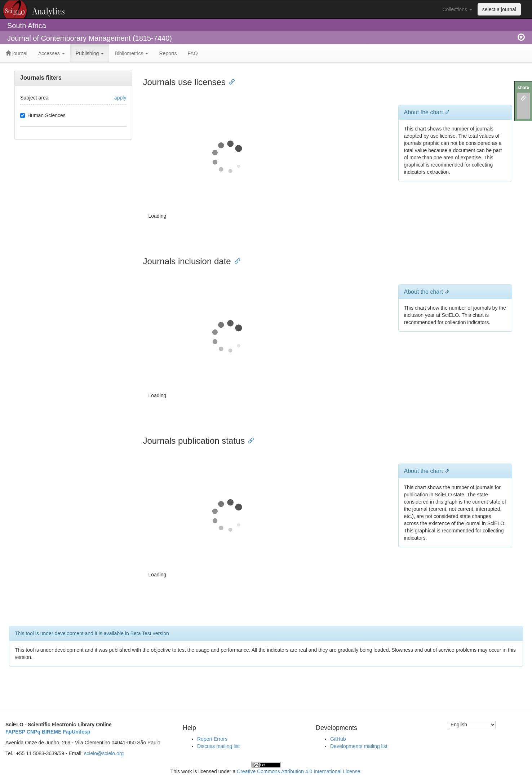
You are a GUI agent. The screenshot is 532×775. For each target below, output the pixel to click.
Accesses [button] (52, 53)
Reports (168, 53)
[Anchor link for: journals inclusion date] (235, 260)
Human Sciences (43, 115)
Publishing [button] (90, 53)
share (523, 88)
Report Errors (212, 739)
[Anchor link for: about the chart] (446, 112)
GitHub (338, 739)
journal (17, 53)
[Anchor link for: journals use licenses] (230, 81)
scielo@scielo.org (104, 753)
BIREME (52, 732)
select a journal (499, 9)
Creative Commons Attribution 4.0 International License (298, 771)
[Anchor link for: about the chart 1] (446, 291)
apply (120, 98)
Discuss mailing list (218, 746)
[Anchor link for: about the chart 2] (446, 470)
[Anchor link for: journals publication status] (249, 440)
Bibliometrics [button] (131, 53)
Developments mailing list (359, 746)
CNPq (34, 732)
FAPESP (15, 732)
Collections (457, 9)
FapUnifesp (76, 732)
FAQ (193, 53)
